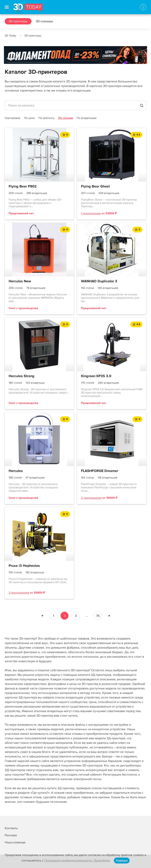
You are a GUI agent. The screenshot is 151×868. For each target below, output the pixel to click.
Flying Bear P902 (23, 186)
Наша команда (15, 842)
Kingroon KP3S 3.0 (96, 376)
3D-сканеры (44, 21)
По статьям (66, 118)
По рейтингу (46, 118)
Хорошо (122, 861)
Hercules (16, 471)
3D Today (10, 36)
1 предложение (91, 213)
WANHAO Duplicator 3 (99, 281)
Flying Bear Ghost (95, 186)
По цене (29, 118)
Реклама (12, 59)
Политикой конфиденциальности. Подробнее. (78, 861)
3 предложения (19, 593)
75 (98, 616)
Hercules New (20, 281)
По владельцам (87, 118)
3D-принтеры (18, 21)
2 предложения (91, 498)
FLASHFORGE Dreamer (100, 471)
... (87, 616)
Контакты (11, 828)
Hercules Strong (22, 376)
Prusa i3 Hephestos (24, 566)
